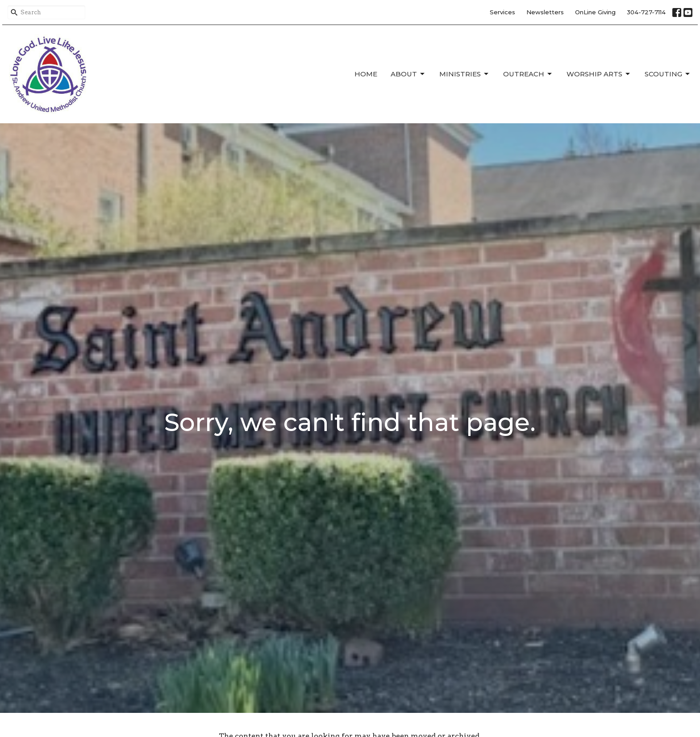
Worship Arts (599, 74)
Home (366, 74)
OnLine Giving (595, 12)
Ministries (465, 74)
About (408, 74)
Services (502, 12)
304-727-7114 (646, 12)
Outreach (528, 74)
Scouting (668, 74)
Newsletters (545, 12)
